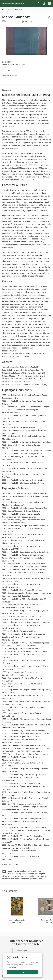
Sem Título (7, 62)
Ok (23, 972)
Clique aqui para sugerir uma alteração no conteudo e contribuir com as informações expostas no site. (25, 875)
